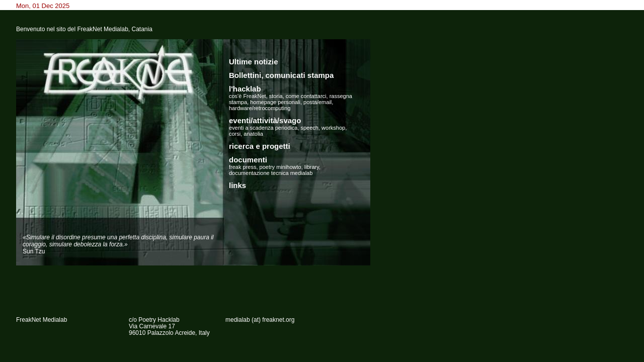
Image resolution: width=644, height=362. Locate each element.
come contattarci (306, 96)
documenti (248, 160)
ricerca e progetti (260, 146)
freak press (243, 167)
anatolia (253, 134)
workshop (333, 128)
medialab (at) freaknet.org (260, 320)
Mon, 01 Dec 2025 (43, 6)
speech (310, 128)
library (312, 167)
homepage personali (275, 102)
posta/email (317, 102)
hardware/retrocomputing (260, 108)
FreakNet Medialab (42, 320)
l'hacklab (245, 89)
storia (276, 96)
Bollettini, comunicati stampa (281, 75)
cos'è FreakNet (248, 96)
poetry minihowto (280, 167)
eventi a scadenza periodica (263, 128)
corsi (235, 134)
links (237, 185)
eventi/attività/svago (265, 120)
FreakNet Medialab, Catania (114, 29)
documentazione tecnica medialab (271, 173)
